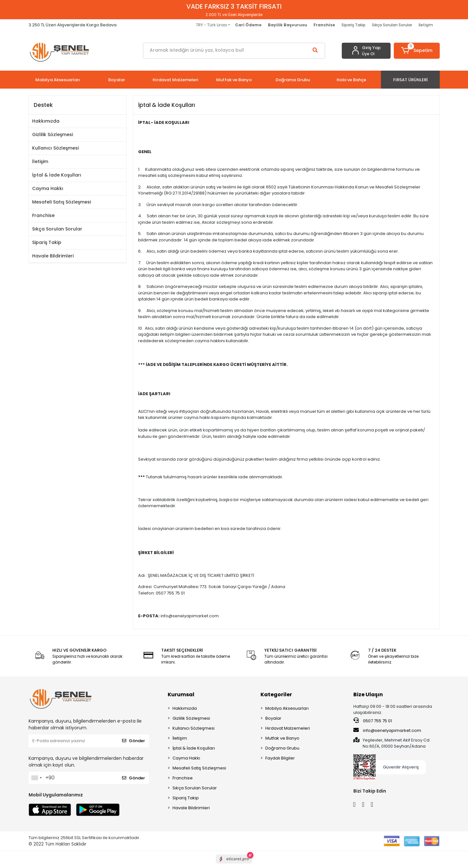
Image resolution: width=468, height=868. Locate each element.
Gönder (133, 741)
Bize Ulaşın (368, 694)
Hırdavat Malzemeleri (288, 728)
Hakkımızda (46, 121)
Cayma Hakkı (48, 188)
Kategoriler (276, 694)
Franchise (43, 215)
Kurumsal (181, 694)
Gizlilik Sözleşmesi (53, 135)
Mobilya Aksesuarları (287, 708)
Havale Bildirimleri (53, 256)
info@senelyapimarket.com (387, 730)
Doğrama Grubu (282, 748)
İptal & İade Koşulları (57, 175)
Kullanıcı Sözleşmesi (55, 148)
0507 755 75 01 (373, 721)
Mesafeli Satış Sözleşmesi (62, 202)
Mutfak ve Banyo (282, 738)
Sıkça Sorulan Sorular (392, 25)
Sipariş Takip (353, 25)
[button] (417, 51)
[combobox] (36, 778)
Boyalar (273, 718)
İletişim (426, 25)
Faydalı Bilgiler (280, 758)
